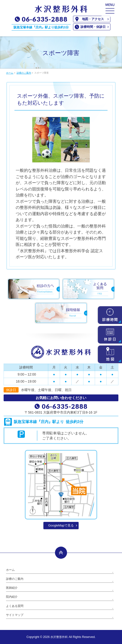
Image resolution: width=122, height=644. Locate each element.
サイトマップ (15, 615)
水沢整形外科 (59, 637)
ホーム (10, 570)
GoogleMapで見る (61, 525)
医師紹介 (12, 588)
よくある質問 (15, 606)
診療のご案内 (15, 579)
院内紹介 (12, 597)
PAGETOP (61, 553)
